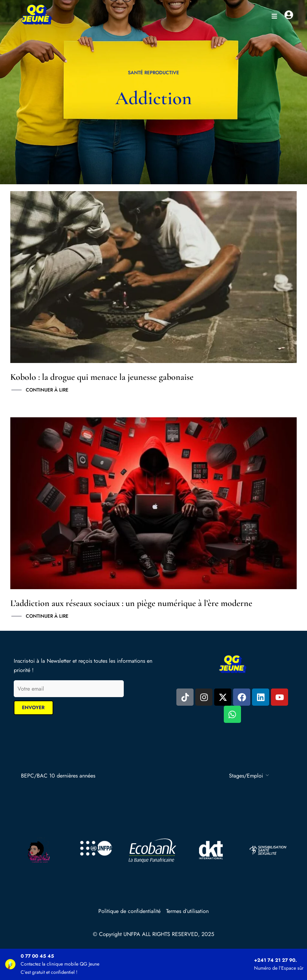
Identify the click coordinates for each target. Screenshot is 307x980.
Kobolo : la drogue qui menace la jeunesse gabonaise (102, 377)
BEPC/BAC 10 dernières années (58, 776)
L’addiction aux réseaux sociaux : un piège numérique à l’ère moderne (131, 603)
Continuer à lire (47, 390)
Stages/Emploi (246, 776)
